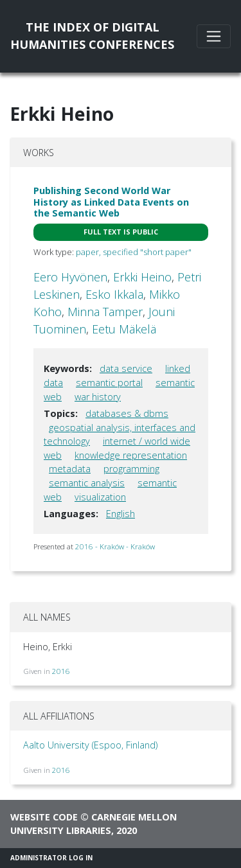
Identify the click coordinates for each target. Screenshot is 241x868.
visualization (100, 497)
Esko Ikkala (114, 294)
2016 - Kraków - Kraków (115, 546)
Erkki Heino (142, 277)
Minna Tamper (105, 312)
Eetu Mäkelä (124, 329)
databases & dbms (127, 413)
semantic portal (109, 383)
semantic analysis (87, 483)
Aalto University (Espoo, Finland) (90, 745)
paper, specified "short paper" (134, 252)
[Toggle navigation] (214, 36)
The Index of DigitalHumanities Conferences (92, 36)
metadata (70, 469)
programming (131, 469)
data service (126, 368)
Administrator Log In (51, 858)
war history (98, 397)
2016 (61, 671)
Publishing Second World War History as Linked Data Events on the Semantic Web (111, 202)
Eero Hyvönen (70, 277)
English (121, 514)
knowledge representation (131, 455)
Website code (44, 817)
